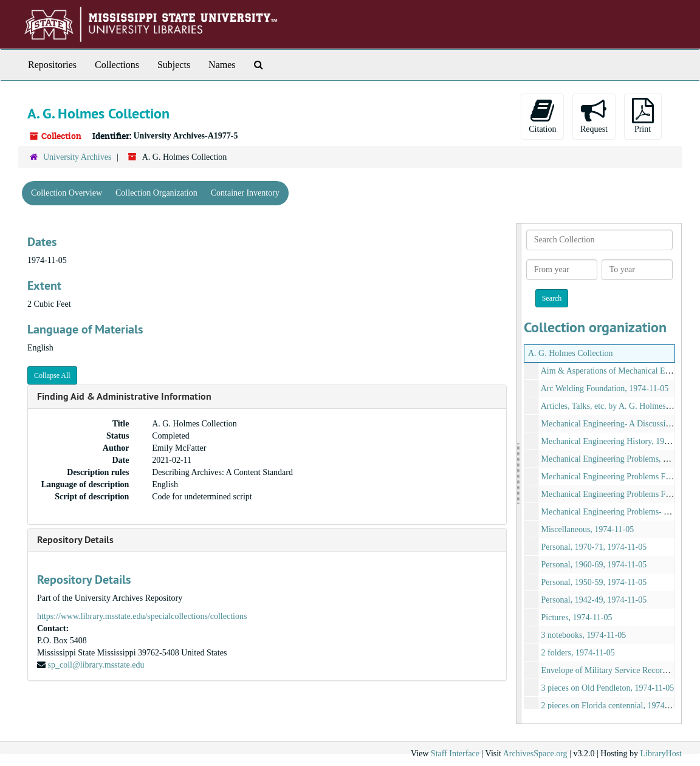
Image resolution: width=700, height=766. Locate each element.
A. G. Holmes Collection (571, 353)
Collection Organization (156, 193)
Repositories (52, 65)
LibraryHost (661, 754)
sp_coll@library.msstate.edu (96, 665)
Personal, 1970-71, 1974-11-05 (594, 547)
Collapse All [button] (52, 375)
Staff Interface (455, 754)
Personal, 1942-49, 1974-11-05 (594, 600)
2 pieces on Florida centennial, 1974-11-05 (614, 706)
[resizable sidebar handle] (519, 474)
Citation (542, 116)
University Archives (77, 157)
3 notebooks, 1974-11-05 (584, 635)
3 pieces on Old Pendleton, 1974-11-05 (608, 688)
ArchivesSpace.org (535, 754)
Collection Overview (67, 193)
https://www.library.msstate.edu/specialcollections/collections (142, 616)
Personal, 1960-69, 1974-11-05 (594, 565)
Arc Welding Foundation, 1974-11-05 (605, 388)
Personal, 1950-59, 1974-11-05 (594, 582)
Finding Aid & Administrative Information (124, 396)
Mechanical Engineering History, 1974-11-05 (619, 441)
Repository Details (75, 540)
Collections (117, 65)
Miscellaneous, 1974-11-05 (588, 529)
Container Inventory (245, 193)
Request (594, 116)
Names (222, 65)
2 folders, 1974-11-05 (578, 653)
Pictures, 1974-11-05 (577, 617)
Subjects (174, 65)
